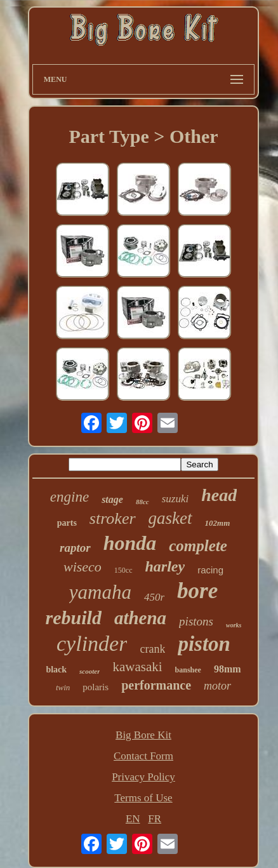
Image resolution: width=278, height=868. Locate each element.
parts (67, 523)
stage (112, 499)
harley (165, 566)
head (219, 495)
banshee (188, 670)
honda (130, 543)
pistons (196, 621)
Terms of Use (143, 798)
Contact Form (143, 756)
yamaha (100, 592)
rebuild (74, 618)
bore (197, 591)
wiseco (83, 567)
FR (155, 819)
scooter (89, 671)
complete (198, 546)
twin (63, 687)
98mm (228, 669)
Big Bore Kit (143, 735)
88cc (142, 502)
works (234, 625)
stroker (113, 518)
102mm (218, 523)
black (56, 670)
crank (152, 649)
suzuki (175, 499)
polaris (96, 687)
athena (140, 618)
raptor (75, 548)
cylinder (92, 644)
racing (210, 570)
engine (69, 497)
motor (217, 686)
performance (156, 685)
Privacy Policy (143, 777)
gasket (170, 518)
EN (133, 819)
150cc (123, 570)
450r (154, 597)
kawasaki (137, 667)
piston (204, 644)
